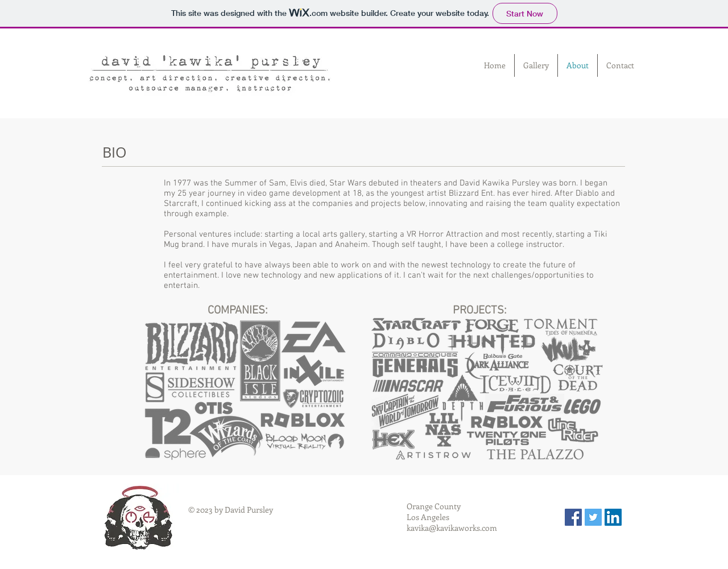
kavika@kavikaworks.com (452, 528)
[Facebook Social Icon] (573, 517)
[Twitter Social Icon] (593, 517)
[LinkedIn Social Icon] (613, 517)
